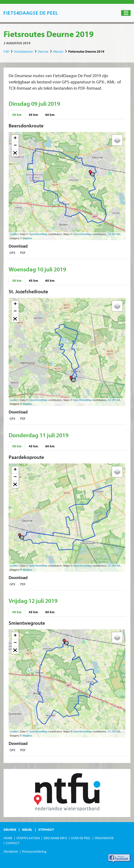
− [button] (15, 146)
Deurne (43, 51)
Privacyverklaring (34, 851)
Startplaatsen (23, 51)
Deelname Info (55, 838)
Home (8, 838)
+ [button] (15, 138)
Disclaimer (11, 851)
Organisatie (104, 838)
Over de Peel (81, 838)
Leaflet (14, 234)
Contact (13, 843)
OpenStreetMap (38, 234)
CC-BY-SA (114, 234)
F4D (6, 51)
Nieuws (58, 51)
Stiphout (46, 830)
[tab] (17, 115)
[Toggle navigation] (126, 13)
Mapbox (27, 238)
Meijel (27, 830)
